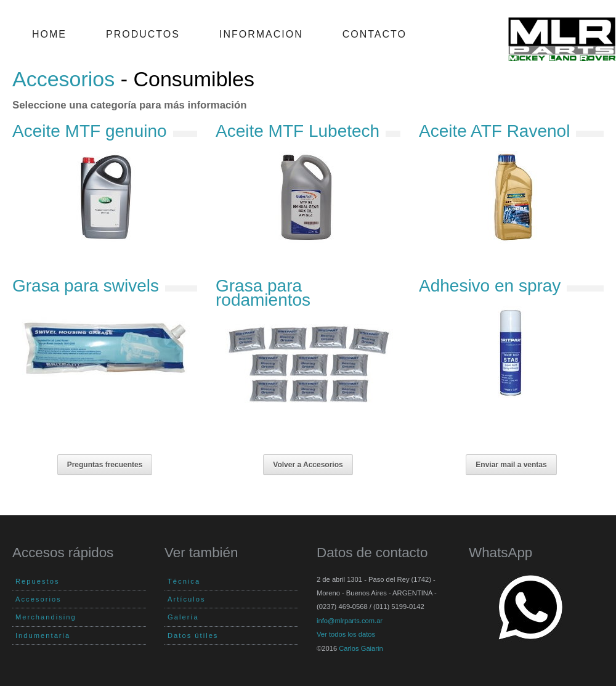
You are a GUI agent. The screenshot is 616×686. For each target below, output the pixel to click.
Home (49, 34)
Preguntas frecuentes (105, 465)
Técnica (184, 581)
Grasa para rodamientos (263, 292)
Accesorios (63, 79)
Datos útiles (193, 635)
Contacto (375, 34)
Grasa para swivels (86, 286)
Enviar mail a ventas (511, 465)
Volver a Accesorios (308, 465)
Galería (183, 617)
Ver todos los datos (346, 634)
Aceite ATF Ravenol (494, 131)
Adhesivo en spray (490, 286)
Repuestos (38, 581)
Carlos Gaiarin (361, 648)
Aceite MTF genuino (90, 131)
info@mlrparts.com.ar (350, 621)
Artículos (187, 599)
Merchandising (46, 617)
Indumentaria (43, 635)
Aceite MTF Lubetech (298, 131)
